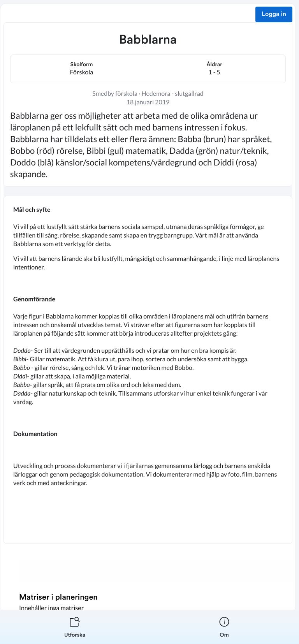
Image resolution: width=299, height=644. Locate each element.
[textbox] (148, 370)
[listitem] (75, 627)
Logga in (274, 14)
